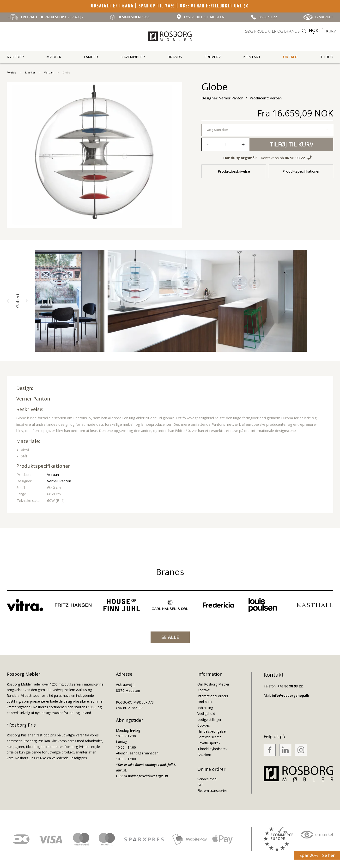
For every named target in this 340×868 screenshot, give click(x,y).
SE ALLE (170, 637)
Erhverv (212, 57)
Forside (12, 72)
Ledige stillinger (209, 719)
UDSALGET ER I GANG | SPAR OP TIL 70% (134, 6)
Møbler (54, 57)
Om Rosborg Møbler (213, 684)
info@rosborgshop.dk (291, 695)
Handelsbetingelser (212, 731)
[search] (276, 31)
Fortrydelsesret (209, 737)
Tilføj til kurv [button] (291, 144)
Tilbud (327, 57)
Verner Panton (33, 399)
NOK (313, 30)
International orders (213, 696)
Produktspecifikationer (301, 171)
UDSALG (290, 57)
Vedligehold (206, 713)
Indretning (205, 708)
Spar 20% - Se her (317, 855)
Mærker (30, 72)
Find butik (205, 702)
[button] (8, 301)
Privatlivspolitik (209, 743)
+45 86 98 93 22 (290, 686)
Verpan (49, 72)
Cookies (204, 725)
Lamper (91, 57)
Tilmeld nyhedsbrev (212, 749)
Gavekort (204, 755)
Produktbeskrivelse (234, 171)
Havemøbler (133, 57)
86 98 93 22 (295, 158)
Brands (175, 57)
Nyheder (15, 57)
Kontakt (252, 57)
